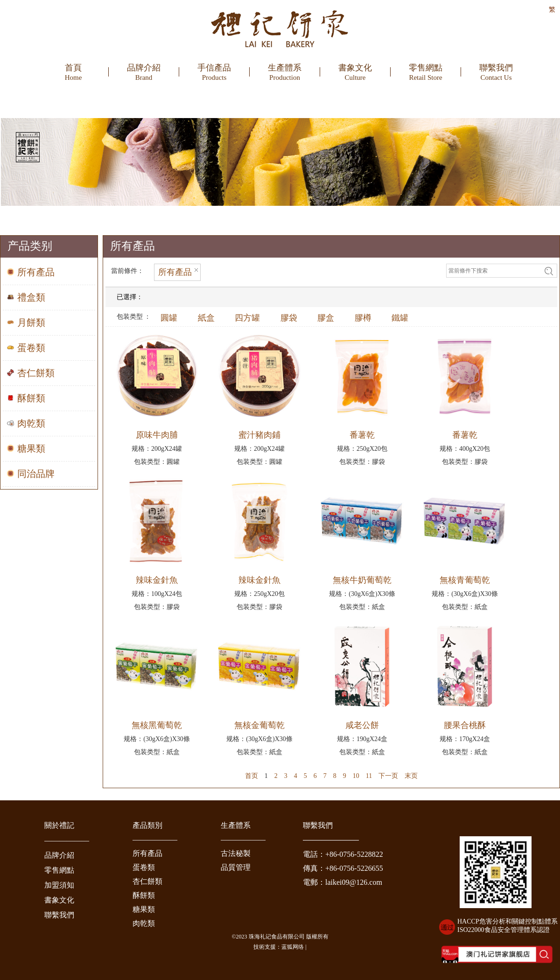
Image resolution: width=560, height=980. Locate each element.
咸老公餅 (362, 725)
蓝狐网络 (293, 947)
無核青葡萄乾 (465, 580)
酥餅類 (144, 895)
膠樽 (363, 318)
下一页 (388, 776)
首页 (252, 776)
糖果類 (144, 909)
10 (356, 776)
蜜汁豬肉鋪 (259, 435)
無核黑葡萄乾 (157, 725)
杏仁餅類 (147, 881)
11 (369, 776)
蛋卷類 (144, 867)
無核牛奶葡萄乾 (362, 580)
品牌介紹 (59, 855)
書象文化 (59, 900)
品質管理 (236, 867)
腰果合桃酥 (465, 725)
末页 (411, 776)
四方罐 (247, 318)
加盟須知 (59, 885)
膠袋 (289, 318)
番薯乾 (362, 435)
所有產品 (147, 853)
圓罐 (169, 318)
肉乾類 (144, 923)
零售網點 (59, 870)
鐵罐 (400, 318)
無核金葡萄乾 (259, 725)
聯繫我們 (59, 915)
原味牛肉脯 (157, 435)
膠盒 (326, 318)
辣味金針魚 (157, 580)
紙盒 (206, 318)
